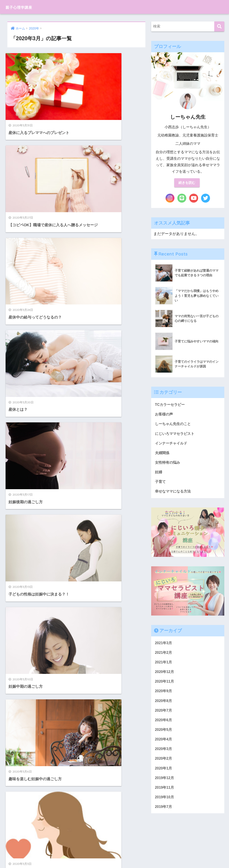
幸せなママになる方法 (174, 495)
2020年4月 (164, 747)
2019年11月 (165, 797)
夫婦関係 (163, 455)
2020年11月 (165, 687)
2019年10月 (165, 807)
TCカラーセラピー (171, 405)
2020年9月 (164, 697)
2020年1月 (164, 777)
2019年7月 (164, 817)
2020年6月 (164, 727)
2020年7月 (164, 717)
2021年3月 (164, 647)
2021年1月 (164, 667)
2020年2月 (164, 767)
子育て (161, 485)
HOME (115, 849)
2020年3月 (164, 757)
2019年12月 (165, 787)
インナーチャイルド (172, 445)
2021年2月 (164, 657)
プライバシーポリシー (114, 857)
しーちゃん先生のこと (174, 425)
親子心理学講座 (24, 7)
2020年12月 (165, 677)
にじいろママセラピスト (176, 435)
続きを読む (187, 183)
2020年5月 (164, 737)
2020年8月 (164, 707)
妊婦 (159, 475)
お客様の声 (164, 415)
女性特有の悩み (168, 465)
